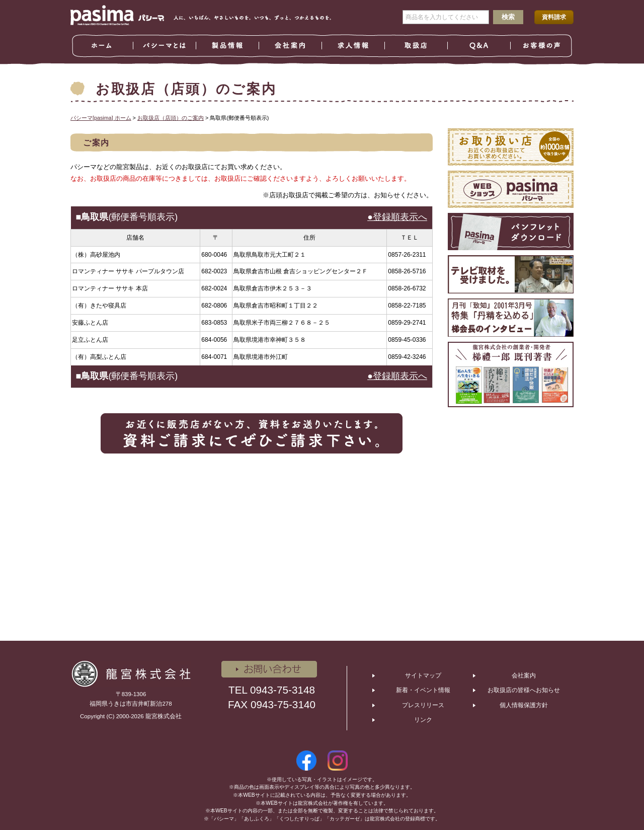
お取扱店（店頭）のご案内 (171, 118)
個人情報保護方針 (524, 705)
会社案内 (291, 46)
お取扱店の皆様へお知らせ (524, 690)
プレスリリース (423, 705)
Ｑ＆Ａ (479, 46)
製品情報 (228, 46)
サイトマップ (423, 675)
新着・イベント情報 (423, 690)
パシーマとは (165, 46)
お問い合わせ (269, 669)
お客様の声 (542, 46)
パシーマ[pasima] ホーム (101, 118)
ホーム (102, 46)
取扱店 (416, 46)
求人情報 (353, 46)
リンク (423, 720)
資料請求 (554, 17)
